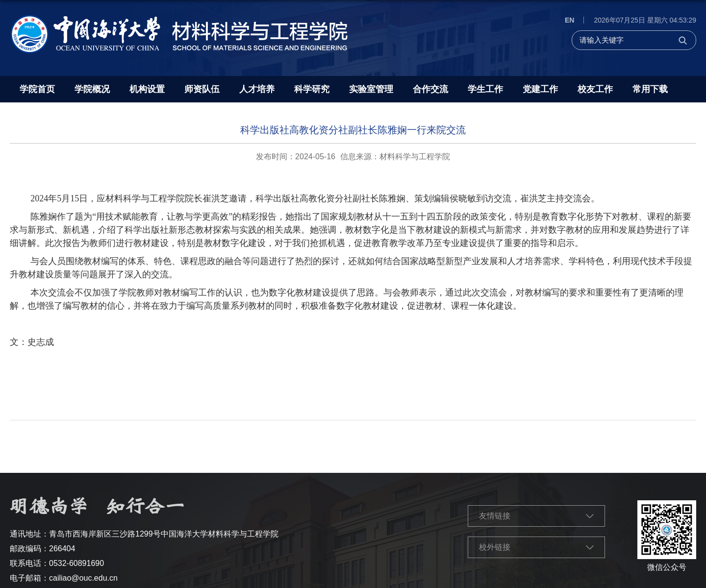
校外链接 (495, 547)
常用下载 (650, 89)
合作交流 (430, 89)
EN (569, 20)
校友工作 (595, 89)
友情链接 (495, 516)
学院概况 (92, 89)
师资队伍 (202, 89)
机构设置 (147, 89)
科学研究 (312, 89)
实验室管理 (371, 89)
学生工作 (485, 89)
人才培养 (257, 89)
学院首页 (37, 89)
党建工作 (540, 89)
